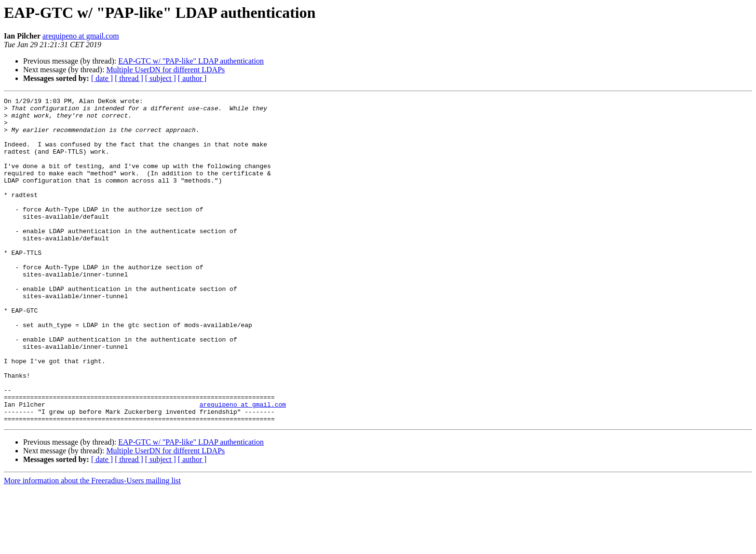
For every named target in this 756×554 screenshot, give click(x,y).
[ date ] (102, 78)
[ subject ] (161, 78)
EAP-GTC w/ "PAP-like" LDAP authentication (191, 61)
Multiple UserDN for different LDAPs (165, 70)
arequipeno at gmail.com (81, 36)
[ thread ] (129, 78)
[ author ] (192, 78)
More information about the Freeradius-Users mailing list (92, 546)
